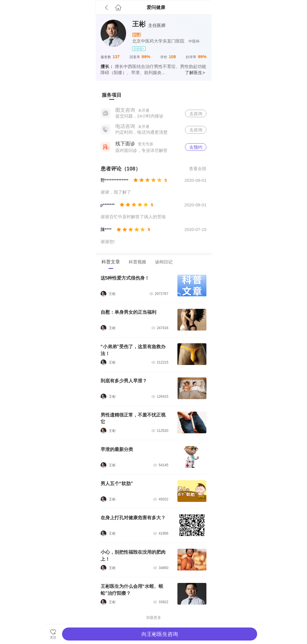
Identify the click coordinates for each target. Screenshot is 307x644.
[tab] (112, 95)
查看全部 (198, 169)
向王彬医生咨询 (160, 634)
